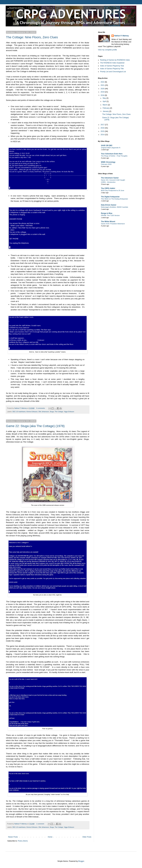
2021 (103, 85)
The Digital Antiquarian (110, 197)
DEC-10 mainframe (19, 412)
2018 (103, 95)
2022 (103, 82)
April (105, 101)
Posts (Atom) (23, 841)
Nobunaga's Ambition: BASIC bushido (115, 207)
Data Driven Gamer (109, 205)
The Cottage (59, 412)
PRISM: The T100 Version (110, 215)
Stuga (52, 412)
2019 (103, 92)
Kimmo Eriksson (32, 412)
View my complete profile (107, 50)
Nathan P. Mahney (122, 36)
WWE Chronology (108, 162)
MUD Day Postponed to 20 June (113, 190)
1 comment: (41, 824)
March (105, 105)
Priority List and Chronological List (113, 72)
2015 (103, 131)
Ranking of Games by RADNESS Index (115, 60)
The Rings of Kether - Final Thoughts (114, 156)
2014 (103, 135)
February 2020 (106, 164)
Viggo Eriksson (69, 412)
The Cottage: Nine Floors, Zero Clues (32, 37)
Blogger (81, 861)
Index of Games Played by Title (112, 69)
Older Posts (87, 837)
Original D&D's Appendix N (111, 148)
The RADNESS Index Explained (112, 63)
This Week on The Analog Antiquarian (114, 199)
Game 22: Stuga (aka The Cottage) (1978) (35, 426)
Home (50, 837)
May (105, 98)
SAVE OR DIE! (107, 146)
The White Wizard (108, 222)
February (106, 108)
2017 (103, 125)
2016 (103, 128)
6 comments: (41, 408)
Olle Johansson (44, 412)
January (106, 111)
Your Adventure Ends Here (112, 154)
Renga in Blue (107, 213)
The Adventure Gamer (110, 178)
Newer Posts (13, 837)
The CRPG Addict (108, 188)
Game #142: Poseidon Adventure (113, 224)
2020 (103, 89)
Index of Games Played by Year (112, 66)
